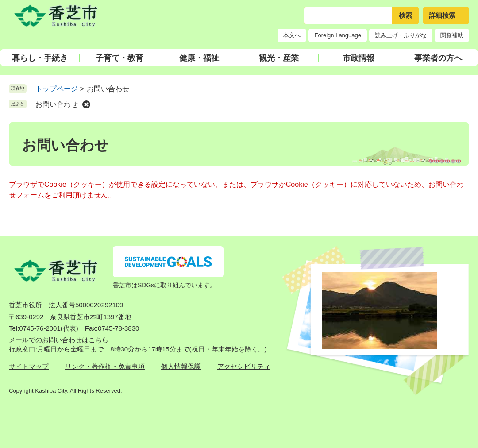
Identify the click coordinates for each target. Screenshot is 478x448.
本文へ (292, 35)
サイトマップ (29, 366)
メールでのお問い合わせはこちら (59, 340)
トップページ (57, 89)
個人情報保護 (181, 366)
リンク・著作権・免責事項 (105, 366)
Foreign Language (338, 35)
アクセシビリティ (244, 366)
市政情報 (358, 58)
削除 (86, 104)
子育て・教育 (119, 58)
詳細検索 (442, 15)
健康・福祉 (199, 58)
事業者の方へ (438, 58)
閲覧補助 (452, 35)
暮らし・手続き (40, 58)
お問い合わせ (57, 104)
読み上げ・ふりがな (401, 35)
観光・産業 (279, 58)
